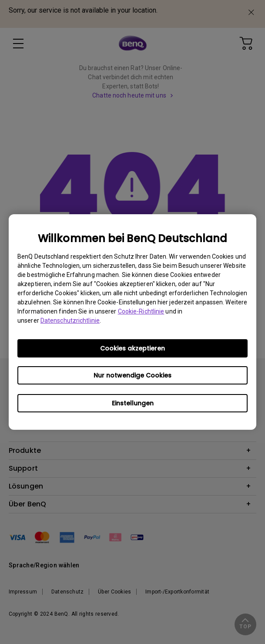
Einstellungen (133, 403)
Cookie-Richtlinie (141, 311)
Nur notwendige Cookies (132, 375)
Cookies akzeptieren (132, 348)
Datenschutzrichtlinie (70, 320)
